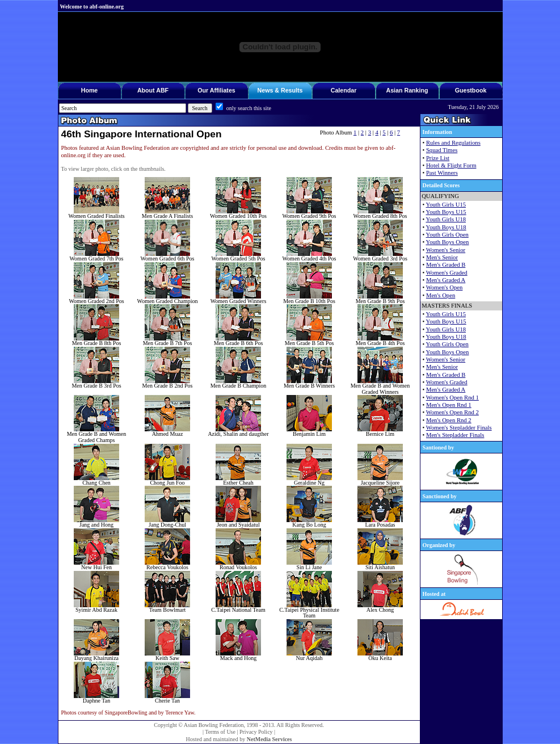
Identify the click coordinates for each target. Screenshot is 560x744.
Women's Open (445, 287)
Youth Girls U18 (446, 219)
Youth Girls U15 (446, 205)
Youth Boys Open (448, 242)
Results (292, 90)
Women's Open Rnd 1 (452, 398)
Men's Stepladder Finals (455, 435)
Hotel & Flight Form (451, 165)
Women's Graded (447, 273)
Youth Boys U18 (446, 227)
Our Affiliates (216, 90)
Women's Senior (446, 250)
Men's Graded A (446, 280)
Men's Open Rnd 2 (449, 420)
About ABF (153, 90)
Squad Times (442, 150)
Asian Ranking (407, 90)
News (266, 90)
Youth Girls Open (447, 235)
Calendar (344, 90)
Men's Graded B (446, 265)
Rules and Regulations (453, 143)
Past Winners (442, 173)
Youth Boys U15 (446, 212)
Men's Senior (442, 257)
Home (90, 90)
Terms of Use (220, 732)
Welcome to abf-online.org (92, 7)
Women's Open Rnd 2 (452, 412)
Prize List (438, 158)
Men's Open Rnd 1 (449, 405)
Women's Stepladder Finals (459, 428)
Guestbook (471, 90)
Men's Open (441, 295)
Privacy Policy (256, 732)
